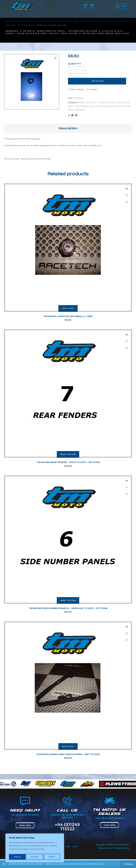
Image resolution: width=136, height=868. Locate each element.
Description (68, 128)
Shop (8, 22)
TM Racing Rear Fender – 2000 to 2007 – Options (68, 462)
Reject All (35, 857)
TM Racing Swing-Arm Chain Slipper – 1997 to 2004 (68, 754)
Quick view (127, 189)
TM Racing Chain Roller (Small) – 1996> (68, 316)
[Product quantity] (77, 70)
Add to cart (98, 81)
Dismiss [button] (130, 864)
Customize (17, 857)
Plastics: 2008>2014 (76, 110)
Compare (93, 90)
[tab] (68, 128)
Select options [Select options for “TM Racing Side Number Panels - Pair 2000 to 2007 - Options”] (68, 600)
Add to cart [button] (68, 308)
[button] (55, 58)
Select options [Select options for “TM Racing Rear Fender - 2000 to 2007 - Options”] (68, 454)
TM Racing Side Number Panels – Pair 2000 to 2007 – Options (68, 608)
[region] (35, 849)
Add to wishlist (78, 90)
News (68, 846)
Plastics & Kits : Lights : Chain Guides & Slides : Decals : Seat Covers (89, 22)
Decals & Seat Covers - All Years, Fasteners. (97, 103)
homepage (12, 31)
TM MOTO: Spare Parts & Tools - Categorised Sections (35, 22)
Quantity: (75, 64)
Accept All (52, 857)
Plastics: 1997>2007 (122, 106)
